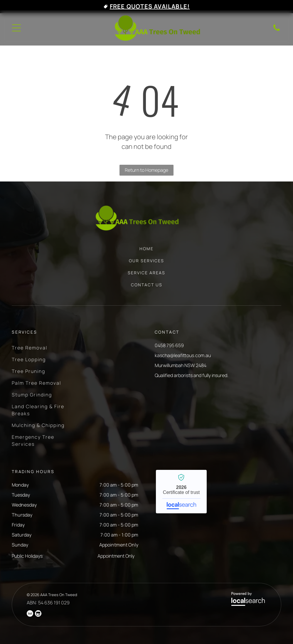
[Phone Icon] (277, 30)
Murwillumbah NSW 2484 (181, 365)
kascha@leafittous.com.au (183, 355)
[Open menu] (16, 28)
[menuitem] (146, 252)
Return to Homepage (146, 170)
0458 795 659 (169, 345)
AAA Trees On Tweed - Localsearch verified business (181, 492)
